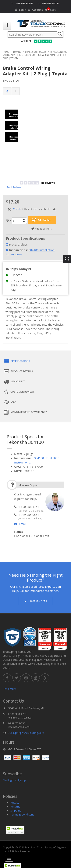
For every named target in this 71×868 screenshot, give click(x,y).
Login (21, 10)
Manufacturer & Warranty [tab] (25, 412)
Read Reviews (14, 187)
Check (17, 209)
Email (20, 524)
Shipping (16, 810)
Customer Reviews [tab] (19, 392)
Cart (50, 10)
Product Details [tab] (18, 371)
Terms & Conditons (22, 814)
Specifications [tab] (17, 361)
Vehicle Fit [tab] (14, 382)
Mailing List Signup (14, 780)
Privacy (15, 802)
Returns (15, 806)
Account (35, 10)
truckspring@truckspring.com (26, 733)
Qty (8, 220)
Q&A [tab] (10, 402)
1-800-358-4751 (50, 3)
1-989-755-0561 (24, 3)
